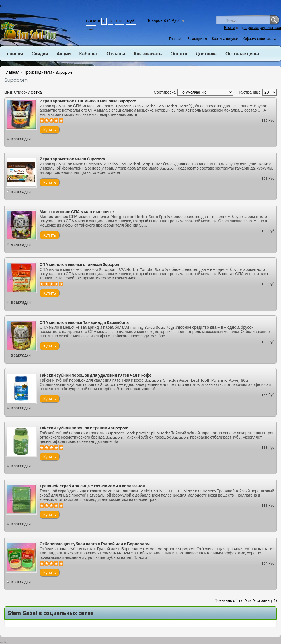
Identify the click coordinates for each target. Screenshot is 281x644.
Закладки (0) (197, 39)
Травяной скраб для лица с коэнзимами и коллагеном (92, 486)
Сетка (36, 92)
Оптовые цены (242, 54)
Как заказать (148, 54)
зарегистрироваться (262, 28)
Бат (119, 21)
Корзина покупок (225, 39)
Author (4, 642)
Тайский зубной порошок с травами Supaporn (84, 428)
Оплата (179, 54)
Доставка (206, 54)
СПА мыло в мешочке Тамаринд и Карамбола (84, 323)
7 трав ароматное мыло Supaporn (72, 159)
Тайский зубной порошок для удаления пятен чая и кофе (95, 375)
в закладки (21, 139)
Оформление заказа (260, 39)
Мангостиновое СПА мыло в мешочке (77, 212)
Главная (176, 39)
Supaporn (65, 73)
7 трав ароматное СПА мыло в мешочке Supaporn (88, 101)
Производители (38, 73)
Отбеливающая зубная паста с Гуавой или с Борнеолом (95, 544)
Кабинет (89, 54)
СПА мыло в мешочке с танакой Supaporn (80, 265)
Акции (64, 54)
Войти (230, 28)
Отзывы (116, 54)
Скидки (40, 54)
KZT (91, 28)
